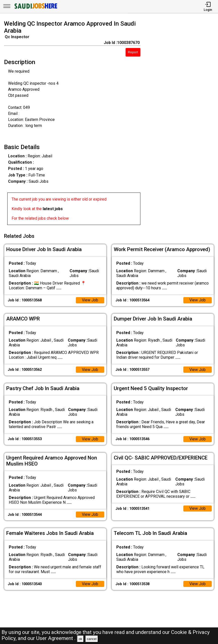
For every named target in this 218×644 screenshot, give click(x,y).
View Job (90, 299)
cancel (92, 639)
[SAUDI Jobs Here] (35, 9)
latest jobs (53, 209)
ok (80, 639)
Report (133, 52)
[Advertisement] (182, 124)
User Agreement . (56, 638)
